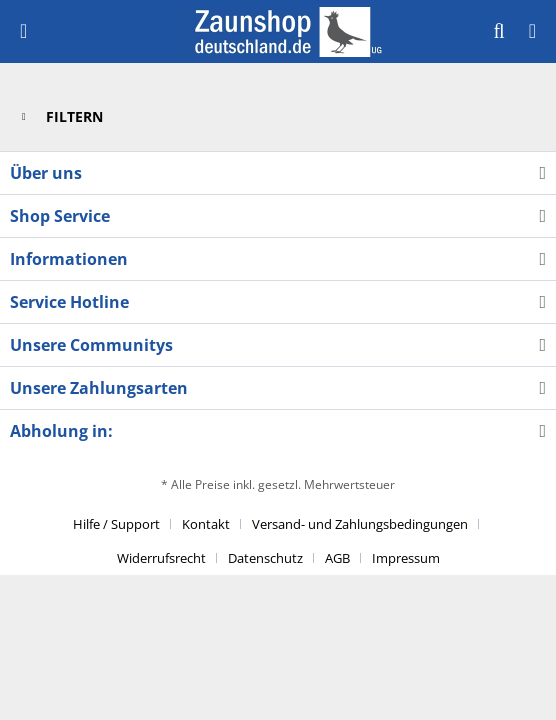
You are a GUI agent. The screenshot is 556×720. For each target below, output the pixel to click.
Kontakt (206, 524)
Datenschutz (265, 558)
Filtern (62, 113)
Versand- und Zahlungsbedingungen (360, 524)
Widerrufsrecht (161, 558)
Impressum (406, 558)
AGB (337, 558)
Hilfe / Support (116, 524)
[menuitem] (23, 31)
